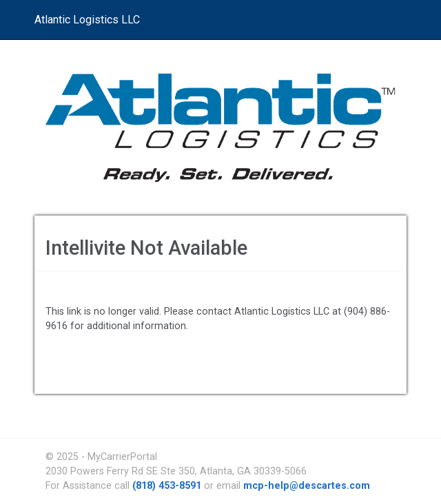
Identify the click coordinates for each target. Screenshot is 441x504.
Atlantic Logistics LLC (87, 20)
